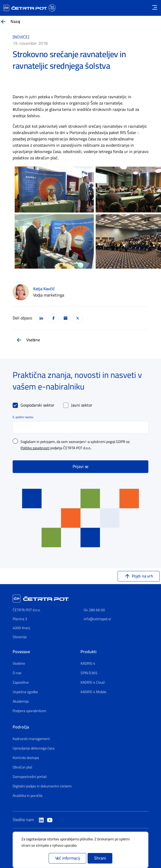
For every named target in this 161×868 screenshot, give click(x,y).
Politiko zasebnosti (35, 448)
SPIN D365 (89, 673)
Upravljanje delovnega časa (34, 748)
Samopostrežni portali (30, 777)
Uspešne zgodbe (25, 692)
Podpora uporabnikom (29, 711)
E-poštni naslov (23, 417)
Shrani (100, 858)
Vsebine (33, 340)
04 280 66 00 (94, 610)
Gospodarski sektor (37, 405)
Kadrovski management (31, 739)
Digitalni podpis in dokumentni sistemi (42, 786)
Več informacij (68, 858)
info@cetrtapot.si (97, 619)
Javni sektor (82, 405)
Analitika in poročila (27, 796)
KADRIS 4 (88, 664)
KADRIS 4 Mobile (93, 692)
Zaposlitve (21, 683)
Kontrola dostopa (26, 758)
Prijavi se (80, 467)
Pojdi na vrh (142, 576)
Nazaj (15, 22)
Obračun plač (22, 767)
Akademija (21, 702)
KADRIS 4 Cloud (92, 683)
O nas (17, 673)
